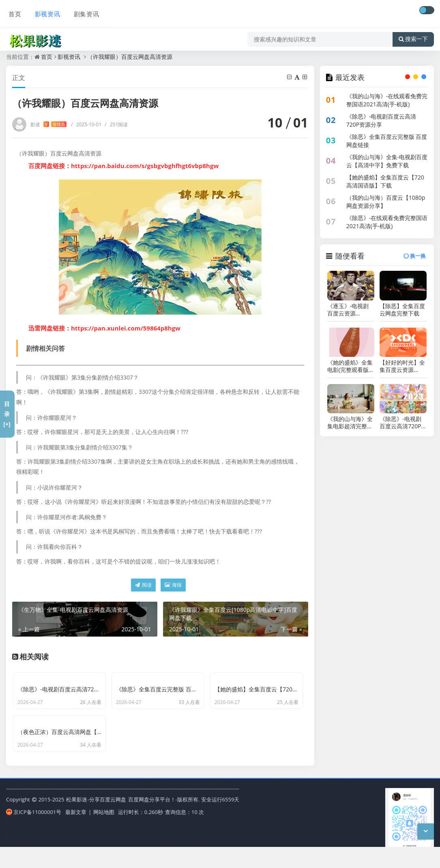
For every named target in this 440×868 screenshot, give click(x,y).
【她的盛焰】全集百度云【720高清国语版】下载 (385, 181)
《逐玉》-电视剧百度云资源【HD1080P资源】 (348, 310)
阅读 (143, 585)
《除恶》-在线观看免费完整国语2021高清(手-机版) (387, 222)
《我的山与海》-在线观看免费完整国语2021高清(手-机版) (387, 100)
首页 (13, 11)
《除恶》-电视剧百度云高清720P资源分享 (381, 120)
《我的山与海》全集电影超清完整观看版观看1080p (350, 423)
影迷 (48, 124)
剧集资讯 (82, 11)
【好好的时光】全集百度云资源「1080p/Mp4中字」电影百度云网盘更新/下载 (402, 366)
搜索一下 (413, 34)
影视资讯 (44, 11)
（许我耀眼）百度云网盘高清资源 (130, 57)
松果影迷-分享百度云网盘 (96, 820)
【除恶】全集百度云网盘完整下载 (402, 310)
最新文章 (76, 833)
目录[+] (7, 414)
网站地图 (104, 833)
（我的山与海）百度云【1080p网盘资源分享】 (386, 202)
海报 (173, 585)
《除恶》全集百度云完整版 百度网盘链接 (387, 141)
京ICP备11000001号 (34, 833)
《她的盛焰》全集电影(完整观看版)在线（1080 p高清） (350, 366)
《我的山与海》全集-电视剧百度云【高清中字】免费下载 (387, 161)
